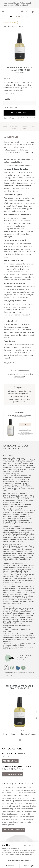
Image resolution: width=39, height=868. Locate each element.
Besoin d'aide (9, 118)
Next (36, 717)
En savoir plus (9, 94)
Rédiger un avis (10, 761)
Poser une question (12, 774)
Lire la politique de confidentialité (12, 857)
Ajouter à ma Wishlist (27, 118)
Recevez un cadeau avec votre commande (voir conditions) (20, 70)
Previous (36, 711)
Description (11, 137)
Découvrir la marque (14, 830)
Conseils (9, 363)
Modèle (7, 99)
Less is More (11, 22)
